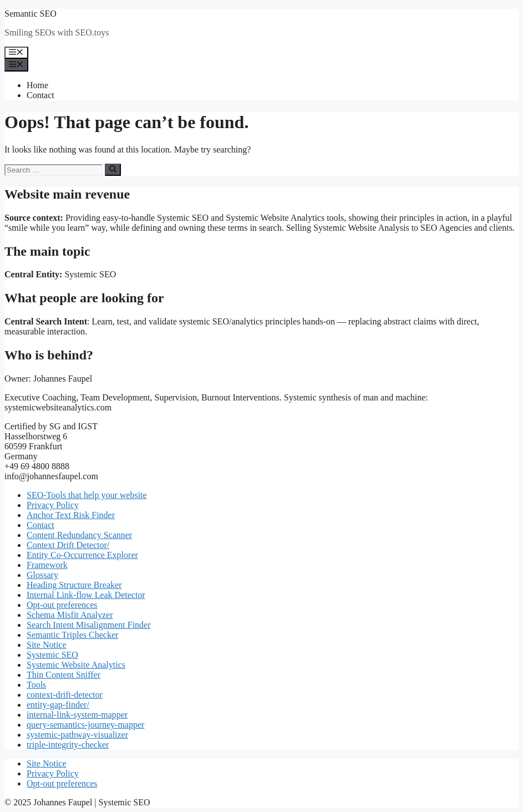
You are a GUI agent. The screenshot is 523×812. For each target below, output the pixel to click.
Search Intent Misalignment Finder (89, 625)
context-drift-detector (65, 695)
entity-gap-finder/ (58, 705)
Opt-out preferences (62, 605)
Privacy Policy (53, 505)
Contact (40, 95)
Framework (47, 565)
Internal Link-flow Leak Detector (86, 595)
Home (37, 85)
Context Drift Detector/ (68, 545)
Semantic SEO (31, 14)
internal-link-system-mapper (77, 715)
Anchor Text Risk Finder (71, 515)
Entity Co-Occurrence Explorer (82, 555)
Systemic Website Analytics (76, 665)
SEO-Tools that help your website (87, 495)
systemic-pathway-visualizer (77, 735)
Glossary (42, 575)
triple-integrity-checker (68, 745)
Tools (36, 685)
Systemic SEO (52, 655)
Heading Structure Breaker (74, 585)
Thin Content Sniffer (64, 675)
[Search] (113, 170)
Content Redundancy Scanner (79, 535)
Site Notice (47, 645)
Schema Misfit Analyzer (70, 615)
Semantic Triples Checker (72, 635)
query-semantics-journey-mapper (85, 725)
